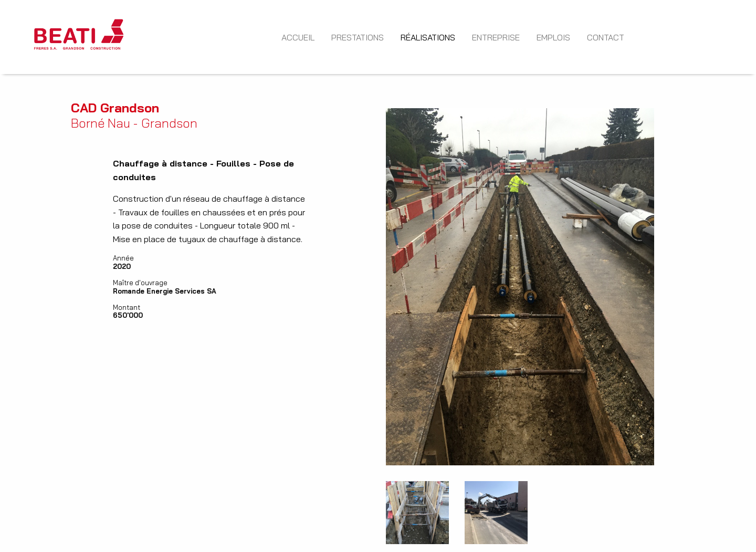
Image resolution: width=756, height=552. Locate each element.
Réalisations (428, 37)
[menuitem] (79, 37)
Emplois (553, 37)
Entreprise (496, 37)
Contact (606, 37)
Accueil (298, 37)
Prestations (358, 37)
